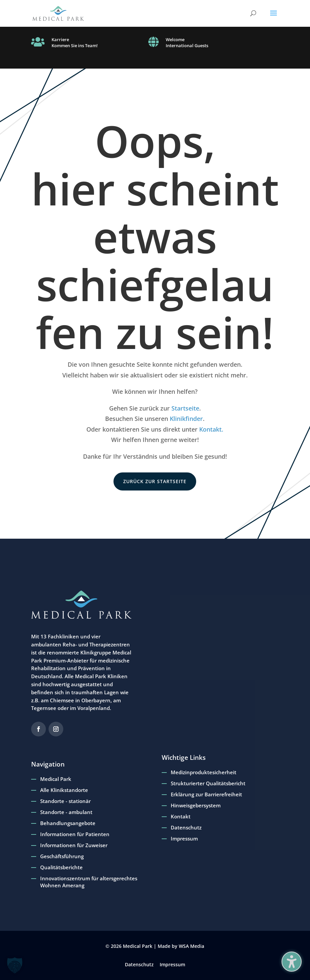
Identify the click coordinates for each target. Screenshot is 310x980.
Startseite (185, 408)
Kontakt (181, 816)
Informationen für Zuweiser (74, 845)
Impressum (184, 838)
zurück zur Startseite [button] (155, 481)
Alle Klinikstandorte (64, 790)
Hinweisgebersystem (196, 805)
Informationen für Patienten (75, 834)
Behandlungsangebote (68, 823)
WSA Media (191, 946)
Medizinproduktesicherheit (204, 772)
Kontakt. (211, 429)
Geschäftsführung (62, 856)
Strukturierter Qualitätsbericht (208, 783)
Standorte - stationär (65, 801)
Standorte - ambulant (66, 812)
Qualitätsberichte (61, 867)
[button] (274, 17)
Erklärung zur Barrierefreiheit (206, 794)
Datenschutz (186, 827)
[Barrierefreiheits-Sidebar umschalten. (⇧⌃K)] (292, 962)
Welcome (175, 39)
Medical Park (56, 779)
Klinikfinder (186, 419)
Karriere (60, 39)
